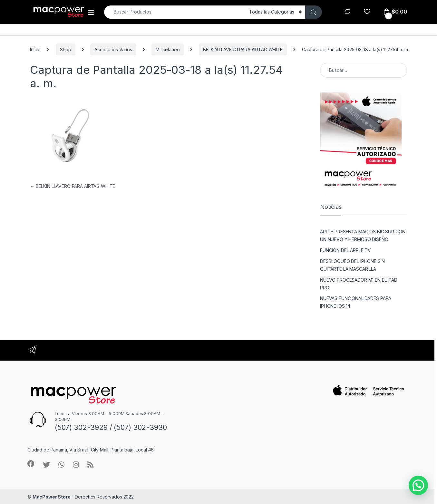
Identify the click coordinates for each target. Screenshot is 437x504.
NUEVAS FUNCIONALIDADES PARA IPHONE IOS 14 (356, 302)
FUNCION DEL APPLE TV (345, 250)
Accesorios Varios (113, 49)
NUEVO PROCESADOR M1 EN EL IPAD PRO (359, 284)
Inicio (35, 49)
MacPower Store (52, 497)
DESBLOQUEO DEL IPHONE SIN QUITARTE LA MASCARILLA (352, 265)
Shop (65, 49)
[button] (418, 485)
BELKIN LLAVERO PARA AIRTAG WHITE (243, 49)
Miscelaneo (168, 49)
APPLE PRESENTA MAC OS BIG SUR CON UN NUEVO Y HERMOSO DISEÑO (363, 235)
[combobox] (175, 12)
